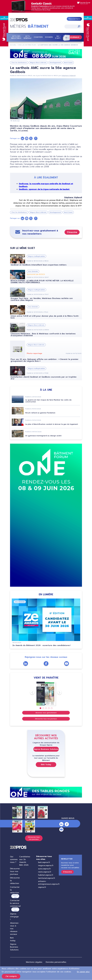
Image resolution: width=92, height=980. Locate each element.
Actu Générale (27, 37)
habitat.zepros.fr (46, 875)
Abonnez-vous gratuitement (46, 713)
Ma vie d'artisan (59, 37)
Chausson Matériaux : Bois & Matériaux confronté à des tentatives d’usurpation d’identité (43, 335)
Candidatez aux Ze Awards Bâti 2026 (25, 861)
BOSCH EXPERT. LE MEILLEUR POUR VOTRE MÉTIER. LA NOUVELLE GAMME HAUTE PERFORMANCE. (42, 282)
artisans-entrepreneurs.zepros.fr (49, 883)
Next (57, 693)
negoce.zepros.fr (46, 866)
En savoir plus (83, 972)
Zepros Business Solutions (46, 749)
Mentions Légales (34, 962)
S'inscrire (72, 232)
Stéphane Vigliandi (69, 76)
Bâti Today (46, 765)
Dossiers (49, 37)
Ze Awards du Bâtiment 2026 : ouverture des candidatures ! (41, 645)
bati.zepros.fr (44, 862)
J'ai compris (11, 976)
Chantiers (38, 37)
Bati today (13, 939)
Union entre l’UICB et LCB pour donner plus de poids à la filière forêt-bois (45, 317)
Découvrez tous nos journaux (46, 719)
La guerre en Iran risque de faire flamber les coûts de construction (48, 401)
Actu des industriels (16, 37)
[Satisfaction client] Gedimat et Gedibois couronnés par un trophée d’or (44, 378)
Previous (30, 693)
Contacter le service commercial (15, 903)
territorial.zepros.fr (47, 878)
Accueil (13, 45)
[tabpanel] (46, 694)
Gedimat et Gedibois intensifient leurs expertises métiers (39, 265)
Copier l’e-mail (15, 896)
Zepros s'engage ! (14, 917)
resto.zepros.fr (45, 872)
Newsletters (74, 19)
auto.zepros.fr (44, 869)
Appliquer (79, 26)
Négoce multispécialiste (36, 256)
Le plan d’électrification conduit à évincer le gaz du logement (52, 424)
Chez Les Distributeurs (27, 45)
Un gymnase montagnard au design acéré (43, 436)
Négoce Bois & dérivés (38, 63)
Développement (55, 63)
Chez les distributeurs (19, 63)
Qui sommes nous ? (14, 859)
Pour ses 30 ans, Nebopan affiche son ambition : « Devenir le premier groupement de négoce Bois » (45, 360)
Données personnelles (56, 962)
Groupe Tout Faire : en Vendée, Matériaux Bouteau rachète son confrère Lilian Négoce (42, 299)
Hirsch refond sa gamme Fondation (40, 413)
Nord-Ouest (68, 63)
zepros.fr (42, 887)
